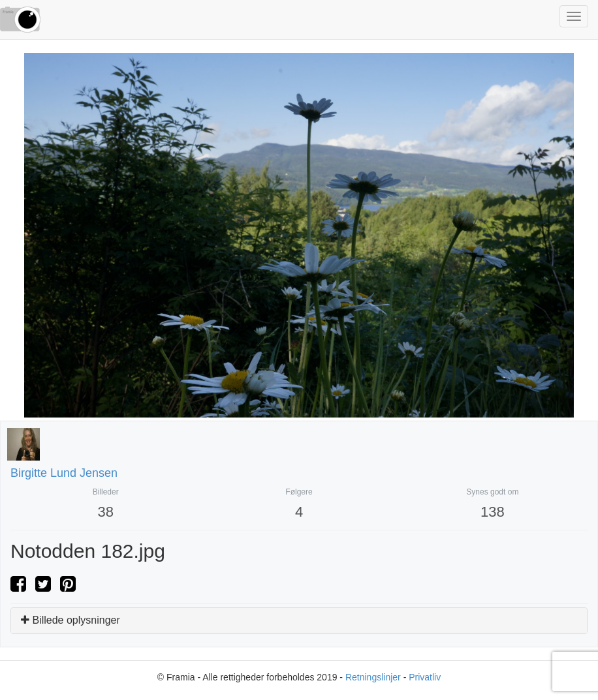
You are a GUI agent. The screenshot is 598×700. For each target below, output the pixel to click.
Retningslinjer (373, 677)
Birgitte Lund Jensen (64, 473)
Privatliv (425, 677)
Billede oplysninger (71, 620)
